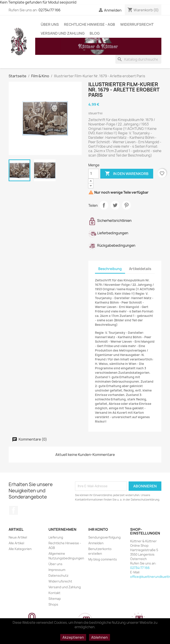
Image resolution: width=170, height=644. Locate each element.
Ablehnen (99, 637)
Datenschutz (58, 575)
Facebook (14, 510)
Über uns (50, 24)
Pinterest (126, 205)
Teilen (104, 205)
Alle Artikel (16, 543)
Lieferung (56, 537)
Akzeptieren (73, 637)
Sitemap (55, 599)
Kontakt (54, 593)
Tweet (115, 205)
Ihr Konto (98, 529)
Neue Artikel (18, 537)
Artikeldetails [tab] (140, 269)
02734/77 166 (49, 10)
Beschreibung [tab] (110, 269)
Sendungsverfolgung (104, 537)
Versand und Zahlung (63, 33)
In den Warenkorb (127, 174)
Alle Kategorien (20, 549)
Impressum (57, 570)
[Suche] (138, 59)
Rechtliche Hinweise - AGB (90, 24)
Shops (53, 604)
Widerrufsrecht (137, 24)
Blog (95, 33)
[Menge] (94, 174)
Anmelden (96, 543)
